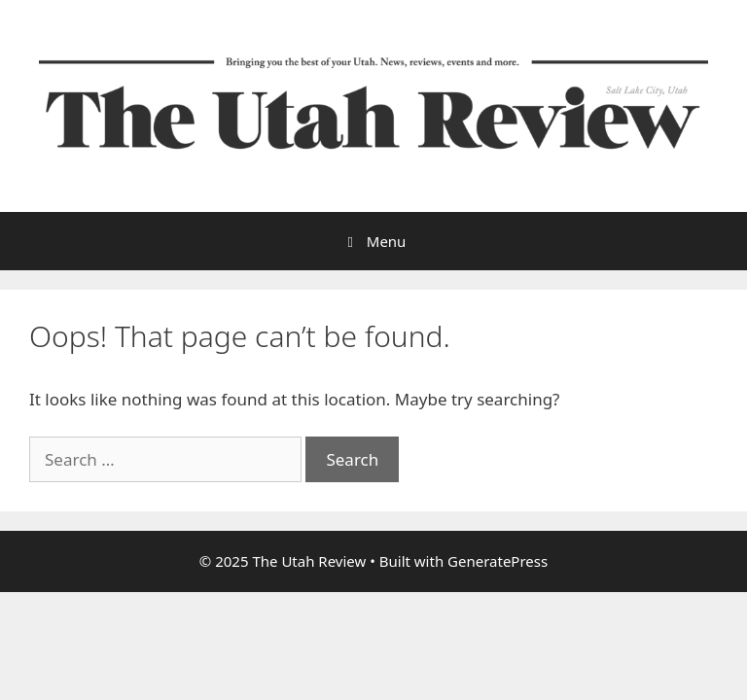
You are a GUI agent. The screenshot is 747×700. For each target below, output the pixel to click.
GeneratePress (498, 561)
